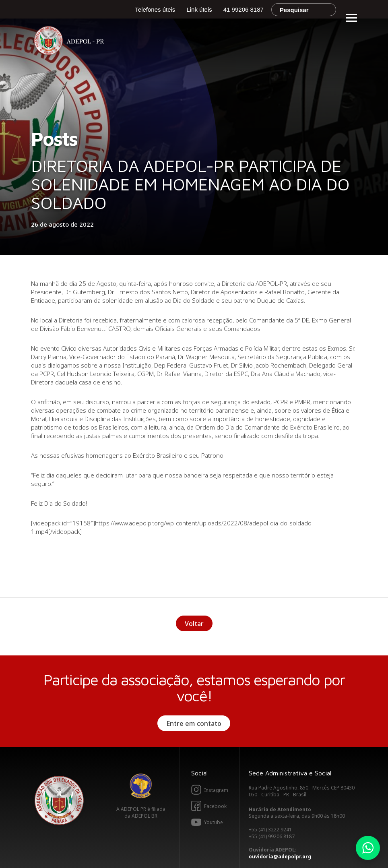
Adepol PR (71, 42)
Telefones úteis (155, 9)
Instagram (216, 790)
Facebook (215, 806)
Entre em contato (194, 723)
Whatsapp (368, 848)
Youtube (214, 822)
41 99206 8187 (244, 9)
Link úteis (199, 9)
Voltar (194, 624)
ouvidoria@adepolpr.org (280, 857)
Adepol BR (141, 786)
